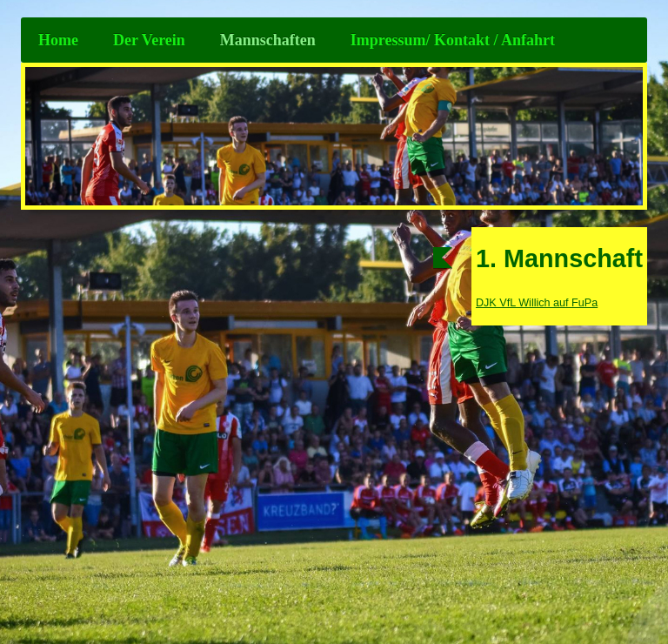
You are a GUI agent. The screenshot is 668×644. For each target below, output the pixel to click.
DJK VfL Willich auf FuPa (537, 303)
